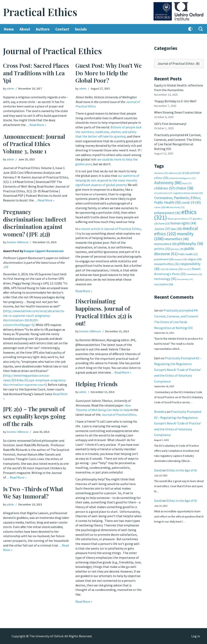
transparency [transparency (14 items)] (185, 277)
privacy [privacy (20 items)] (177, 247)
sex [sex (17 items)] (187, 267)
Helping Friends (96, 384)
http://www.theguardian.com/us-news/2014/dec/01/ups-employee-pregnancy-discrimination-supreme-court (35, 379)
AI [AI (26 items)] (186, 172)
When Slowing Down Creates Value (178, 112)
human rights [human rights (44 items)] (183, 222)
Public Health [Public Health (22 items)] (188, 253)
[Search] (201, 29)
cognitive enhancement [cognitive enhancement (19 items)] (188, 192)
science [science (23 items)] (176, 267)
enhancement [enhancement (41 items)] (167, 212)
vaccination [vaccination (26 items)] (164, 282)
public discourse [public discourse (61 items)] (174, 249)
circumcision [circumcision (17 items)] (163, 192)
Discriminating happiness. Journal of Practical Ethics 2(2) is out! (104, 312)
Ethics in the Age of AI (182, 475)
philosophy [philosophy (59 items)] (190, 242)
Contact (62, 29)
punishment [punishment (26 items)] (164, 257)
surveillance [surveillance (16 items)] (194, 272)
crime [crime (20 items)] (160, 206)
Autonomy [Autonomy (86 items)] (168, 182)
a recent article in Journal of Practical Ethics (110, 227)
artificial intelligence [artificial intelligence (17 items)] (182, 177)
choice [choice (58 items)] (184, 187)
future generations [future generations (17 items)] (180, 217)
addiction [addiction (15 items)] (175, 172)
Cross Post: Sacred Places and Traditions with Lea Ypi (36, 73)
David (158, 475)
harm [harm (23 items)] (164, 222)
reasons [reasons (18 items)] (180, 257)
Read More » (38, 125)
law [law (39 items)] (176, 227)
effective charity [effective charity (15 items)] (175, 206)
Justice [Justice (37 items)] (162, 227)
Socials (81, 29)
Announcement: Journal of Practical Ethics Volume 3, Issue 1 (34, 144)
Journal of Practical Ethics (119, 414)
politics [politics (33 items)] (162, 247)
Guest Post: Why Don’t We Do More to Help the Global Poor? (109, 73)
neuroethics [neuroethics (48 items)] (177, 237)
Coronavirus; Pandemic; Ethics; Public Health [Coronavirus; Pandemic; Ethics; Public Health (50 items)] (177, 199)
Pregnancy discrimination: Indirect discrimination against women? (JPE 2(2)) (35, 223)
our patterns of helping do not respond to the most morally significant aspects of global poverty (107, 179)
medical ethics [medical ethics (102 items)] (176, 229)
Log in (196, 636)
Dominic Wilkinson (18, 242)
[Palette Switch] (190, 29)
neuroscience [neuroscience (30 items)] (165, 242)
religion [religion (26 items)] (194, 257)
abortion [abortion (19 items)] (161, 172)
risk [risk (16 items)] (165, 267)
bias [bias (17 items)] (187, 182)
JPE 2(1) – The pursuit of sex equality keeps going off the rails (34, 416)
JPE (14, 267)
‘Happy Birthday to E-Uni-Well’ (176, 101)
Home (9, 29)
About (25, 29)
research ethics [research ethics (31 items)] (167, 262)
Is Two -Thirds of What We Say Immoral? (33, 493)
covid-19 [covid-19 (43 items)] (191, 201)
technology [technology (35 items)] (165, 277)
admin (10, 89)
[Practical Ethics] (40, 12)
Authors (43, 29)
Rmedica (160, 416)
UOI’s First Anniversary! (170, 123)
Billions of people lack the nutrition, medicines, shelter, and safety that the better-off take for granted (108, 132)
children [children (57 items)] (165, 187)
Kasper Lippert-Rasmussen (44, 251)
